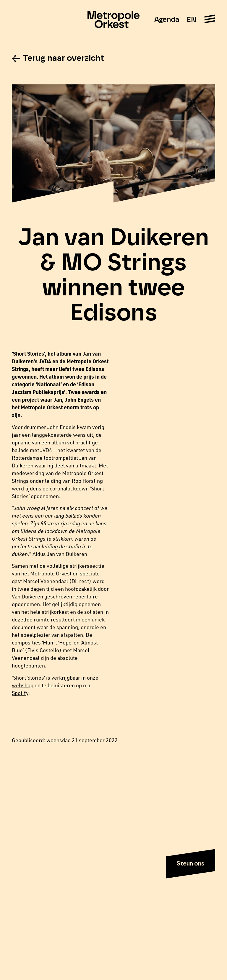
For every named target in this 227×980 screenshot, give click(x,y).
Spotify (20, 693)
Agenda (167, 20)
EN (191, 20)
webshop (23, 685)
